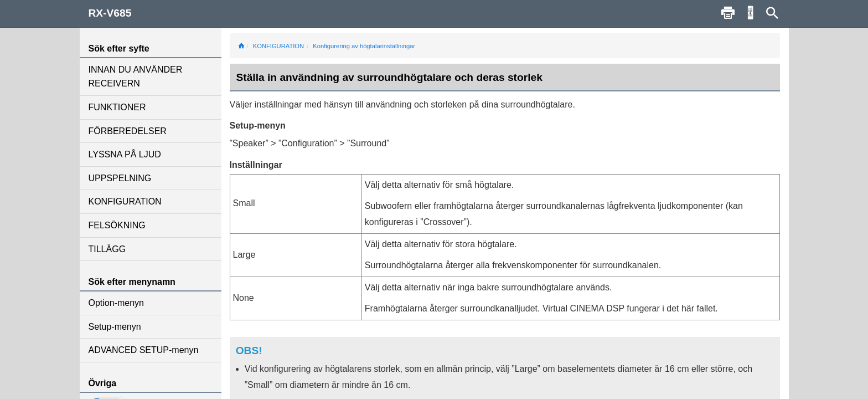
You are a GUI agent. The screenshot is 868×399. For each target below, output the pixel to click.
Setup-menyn (115, 327)
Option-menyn (117, 303)
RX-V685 (110, 13)
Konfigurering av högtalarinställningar (364, 46)
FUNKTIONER (117, 107)
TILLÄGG (107, 249)
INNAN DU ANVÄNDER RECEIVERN (136, 77)
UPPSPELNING (120, 178)
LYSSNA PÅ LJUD (125, 154)
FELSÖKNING (117, 225)
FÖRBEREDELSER (128, 131)
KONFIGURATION (125, 201)
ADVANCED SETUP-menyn (144, 350)
